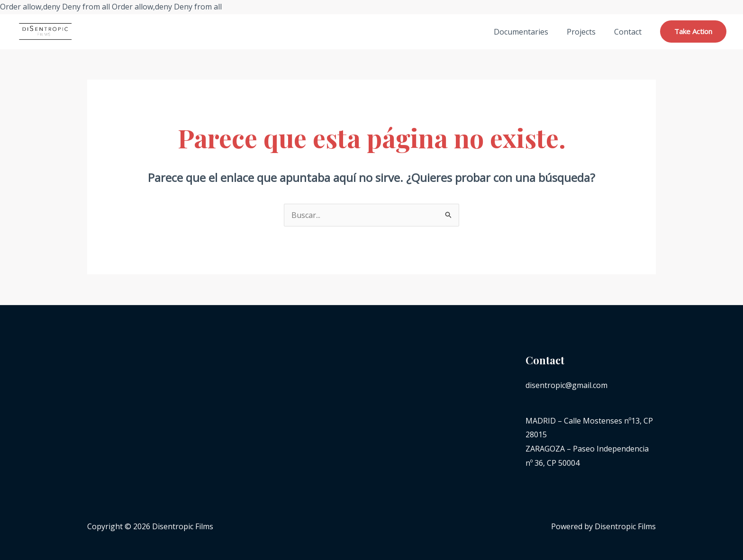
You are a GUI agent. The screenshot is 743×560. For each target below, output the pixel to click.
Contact (629, 32)
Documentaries (529, 32)
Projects (586, 32)
